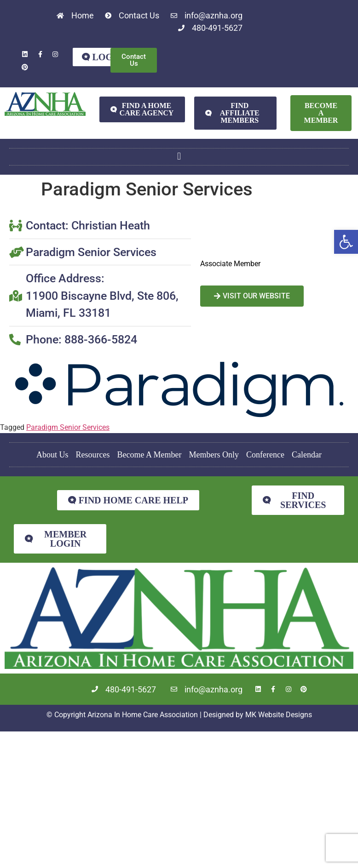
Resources (93, 455)
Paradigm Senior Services (68, 427)
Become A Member (150, 455)
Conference (265, 455)
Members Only (214, 455)
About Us (52, 455)
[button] (346, 242)
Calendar (307, 455)
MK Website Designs (279, 715)
